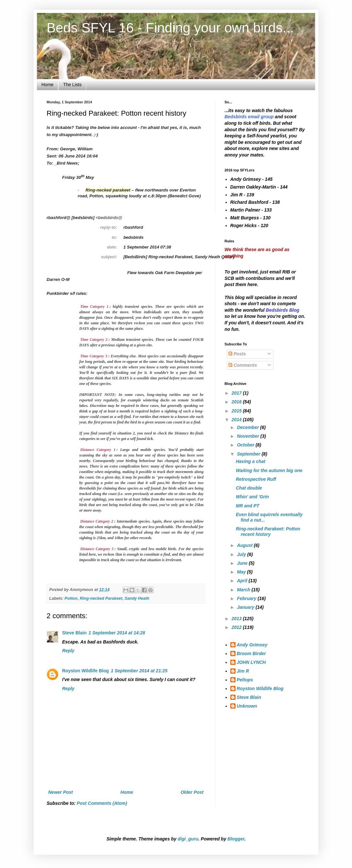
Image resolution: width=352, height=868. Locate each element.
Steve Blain (74, 633)
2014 (237, 420)
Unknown (247, 706)
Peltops (245, 680)
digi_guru (188, 839)
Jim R (243, 671)
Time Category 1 (94, 307)
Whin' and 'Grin (252, 497)
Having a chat (251, 461)
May (242, 572)
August (245, 545)
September (249, 454)
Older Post (192, 792)
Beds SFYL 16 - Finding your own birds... (170, 28)
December (248, 427)
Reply (68, 651)
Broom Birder (251, 654)
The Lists (72, 85)
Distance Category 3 (97, 549)
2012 (237, 627)
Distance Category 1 (98, 450)
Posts (237, 354)
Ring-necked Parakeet (101, 598)
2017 (237, 393)
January (246, 607)
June (243, 563)
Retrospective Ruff (256, 479)
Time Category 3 (94, 356)
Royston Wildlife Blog (86, 671)
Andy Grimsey (252, 645)
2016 (237, 402)
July (242, 554)
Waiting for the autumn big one (269, 470)
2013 (237, 619)
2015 (237, 411)
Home (47, 85)
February (247, 598)
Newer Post (60, 792)
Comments (243, 365)
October (246, 445)
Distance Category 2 (97, 521)
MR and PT (247, 506)
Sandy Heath (137, 598)
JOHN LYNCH (251, 662)
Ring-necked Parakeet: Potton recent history (268, 532)
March (244, 590)
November (248, 436)
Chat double (249, 488)
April (243, 581)
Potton (71, 598)
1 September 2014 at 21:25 (139, 671)
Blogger (236, 839)
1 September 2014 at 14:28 (117, 633)
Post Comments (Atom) (102, 803)
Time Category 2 (94, 340)
